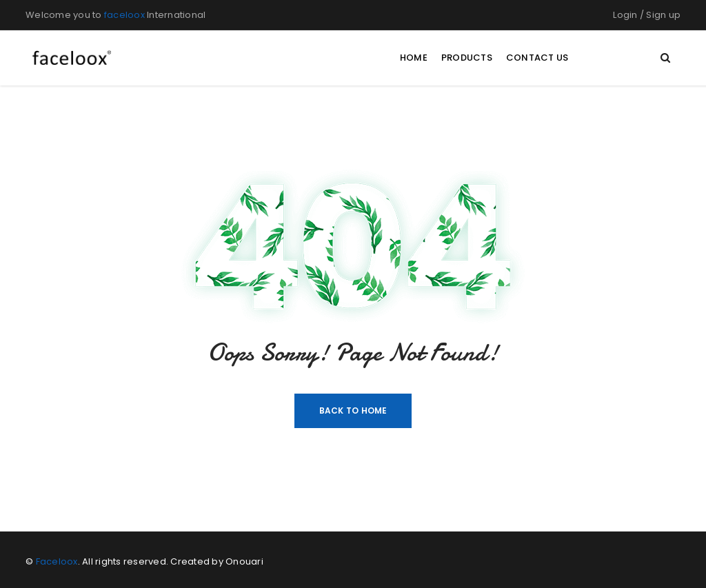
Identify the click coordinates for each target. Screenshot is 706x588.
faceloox (124, 15)
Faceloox (57, 561)
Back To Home (353, 410)
